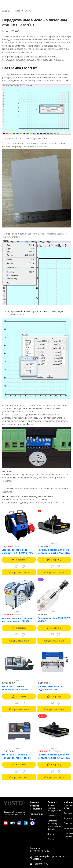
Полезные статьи (68, 807)
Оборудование (37, 809)
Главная (6, 11)
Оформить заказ (19, 572)
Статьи (28, 11)
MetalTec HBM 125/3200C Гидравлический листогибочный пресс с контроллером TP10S (51, 688)
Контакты (68, 818)
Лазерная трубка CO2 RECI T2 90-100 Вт (54, 620)
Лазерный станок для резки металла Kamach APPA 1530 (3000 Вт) (54, 756)
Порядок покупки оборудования (54, 808)
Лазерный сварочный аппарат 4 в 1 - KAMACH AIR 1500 (17, 551)
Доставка (52, 816)
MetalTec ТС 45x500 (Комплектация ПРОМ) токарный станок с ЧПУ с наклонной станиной (16, 688)
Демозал (68, 813)
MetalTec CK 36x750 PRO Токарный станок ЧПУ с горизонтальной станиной (17, 756)
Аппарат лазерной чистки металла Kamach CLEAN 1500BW (17, 620)
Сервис (33, 819)
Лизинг (51, 834)
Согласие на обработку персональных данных (54, 825)
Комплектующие (37, 814)
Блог (18, 11)
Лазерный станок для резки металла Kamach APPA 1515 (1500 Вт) (54, 551)
